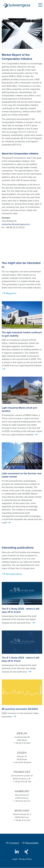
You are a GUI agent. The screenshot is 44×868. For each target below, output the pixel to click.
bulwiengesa (20, 6)
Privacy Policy (25, 859)
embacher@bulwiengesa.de (16, 224)
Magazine (11, 293)
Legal (15, 859)
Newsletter (32, 843)
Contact (14, 843)
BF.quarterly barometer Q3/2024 (20, 709)
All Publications (14, 574)
